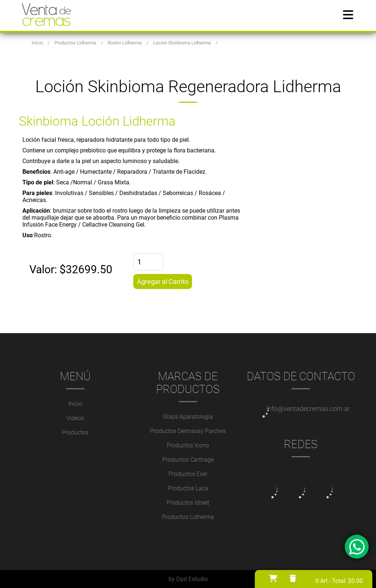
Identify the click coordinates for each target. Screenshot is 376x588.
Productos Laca (188, 488)
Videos (75, 418)
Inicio (75, 404)
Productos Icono (188, 445)
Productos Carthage (188, 460)
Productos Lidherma (188, 517)
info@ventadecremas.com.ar (308, 409)
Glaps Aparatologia (188, 417)
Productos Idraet (188, 503)
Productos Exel (188, 474)
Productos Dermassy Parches (188, 431)
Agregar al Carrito (163, 282)
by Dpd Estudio (188, 579)
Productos (75, 432)
